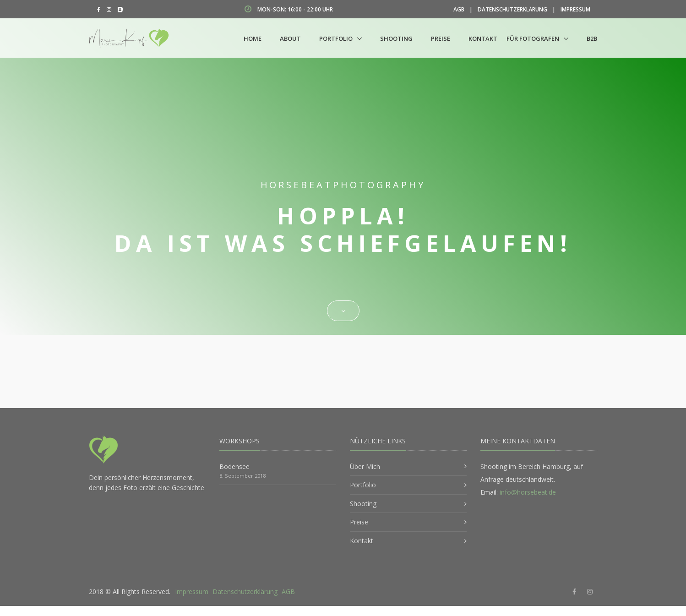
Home (253, 38)
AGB (459, 9)
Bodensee (234, 466)
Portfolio (336, 38)
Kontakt (483, 38)
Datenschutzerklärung (512, 9)
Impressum (575, 9)
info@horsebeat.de (528, 492)
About (290, 38)
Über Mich (365, 466)
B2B (592, 38)
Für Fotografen (533, 38)
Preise (441, 38)
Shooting (396, 38)
